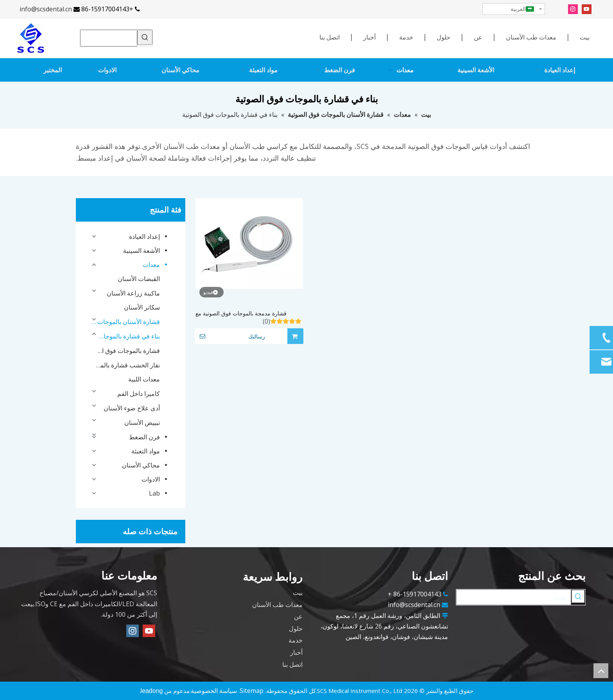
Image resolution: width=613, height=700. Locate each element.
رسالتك (230, 336)
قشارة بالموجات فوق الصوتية (128, 351)
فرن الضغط (144, 437)
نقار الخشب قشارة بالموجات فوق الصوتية (128, 365)
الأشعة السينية (142, 251)
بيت (585, 37)
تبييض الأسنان (142, 423)
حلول (444, 37)
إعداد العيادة (144, 236)
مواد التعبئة (146, 451)
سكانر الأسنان (142, 307)
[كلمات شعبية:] (145, 37)
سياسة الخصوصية (214, 691)
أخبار (369, 37)
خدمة (406, 37)
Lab (154, 493)
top (601, 671)
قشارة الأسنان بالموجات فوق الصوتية (125, 322)
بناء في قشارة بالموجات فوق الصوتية (128, 336)
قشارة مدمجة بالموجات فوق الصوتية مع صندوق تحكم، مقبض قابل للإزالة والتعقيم (242, 314)
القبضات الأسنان (139, 279)
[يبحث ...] (514, 597)
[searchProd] (109, 38)
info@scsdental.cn (46, 9)
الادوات (151, 479)
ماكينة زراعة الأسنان (133, 293)
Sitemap (252, 691)
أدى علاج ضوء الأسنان (132, 408)
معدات (151, 265)
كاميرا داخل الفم (139, 394)
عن (478, 37)
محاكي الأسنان (141, 465)
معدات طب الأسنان (531, 37)
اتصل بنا (330, 37)
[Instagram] (573, 9)
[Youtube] (587, 9)
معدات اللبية (144, 379)
